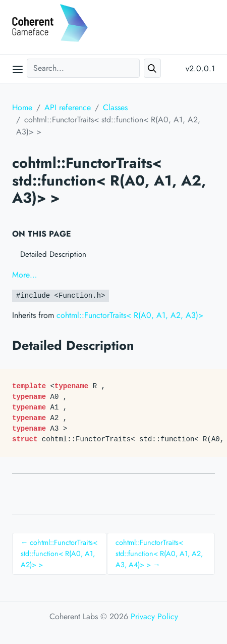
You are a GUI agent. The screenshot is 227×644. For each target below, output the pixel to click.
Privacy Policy (154, 616)
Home (22, 107)
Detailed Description (53, 254)
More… (24, 275)
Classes (115, 107)
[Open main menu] (18, 69)
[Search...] (83, 68)
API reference (68, 107)
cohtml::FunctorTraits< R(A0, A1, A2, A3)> (130, 315)
